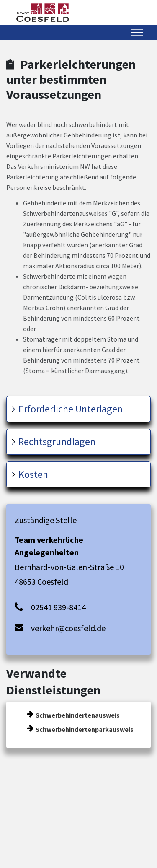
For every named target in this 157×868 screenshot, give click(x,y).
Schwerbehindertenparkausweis (85, 729)
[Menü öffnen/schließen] (137, 32)
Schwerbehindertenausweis (78, 715)
